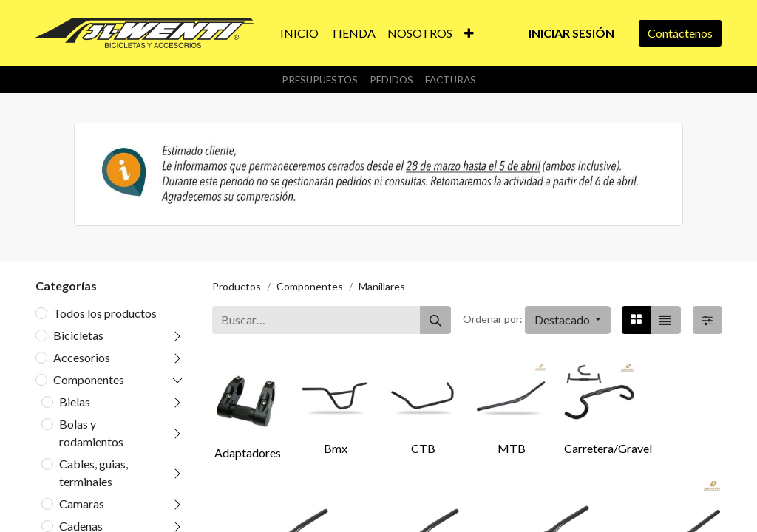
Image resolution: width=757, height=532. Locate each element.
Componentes (89, 379)
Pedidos (391, 80)
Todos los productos (105, 313)
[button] (469, 33)
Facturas (451, 80)
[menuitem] (299, 33)
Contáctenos (680, 33)
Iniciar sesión (571, 33)
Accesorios (82, 357)
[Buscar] (435, 320)
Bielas (75, 402)
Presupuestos (320, 80)
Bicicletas (78, 335)
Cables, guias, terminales (94, 473)
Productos (237, 286)
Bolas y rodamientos (91, 433)
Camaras (82, 504)
